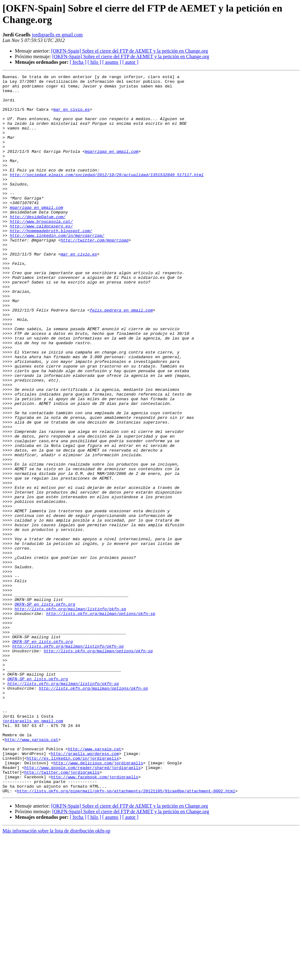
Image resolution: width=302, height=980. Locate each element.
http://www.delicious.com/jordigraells (98, 901)
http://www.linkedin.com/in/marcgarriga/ (57, 268)
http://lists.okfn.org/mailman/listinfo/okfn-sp (70, 716)
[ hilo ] (94, 62)
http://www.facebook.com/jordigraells (95, 918)
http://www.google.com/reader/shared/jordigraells (82, 907)
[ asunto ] (112, 62)
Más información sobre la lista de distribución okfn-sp (56, 975)
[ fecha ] (78, 62)
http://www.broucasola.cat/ (41, 251)
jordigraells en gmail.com (57, 35)
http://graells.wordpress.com (85, 890)
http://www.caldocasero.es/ (41, 257)
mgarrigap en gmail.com (112, 167)
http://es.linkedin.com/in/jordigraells (73, 895)
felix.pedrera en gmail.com (121, 358)
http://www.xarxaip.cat (32, 873)
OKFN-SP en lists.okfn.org (45, 710)
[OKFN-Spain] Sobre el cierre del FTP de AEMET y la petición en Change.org (129, 51)
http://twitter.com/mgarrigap (94, 274)
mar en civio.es (72, 117)
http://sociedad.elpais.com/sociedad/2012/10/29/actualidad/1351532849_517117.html (107, 195)
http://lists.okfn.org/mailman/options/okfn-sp (101, 722)
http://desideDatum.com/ (37, 246)
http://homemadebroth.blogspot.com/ (51, 262)
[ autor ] (130, 62)
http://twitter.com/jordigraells (62, 912)
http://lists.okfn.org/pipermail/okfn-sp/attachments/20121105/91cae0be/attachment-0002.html (126, 935)
